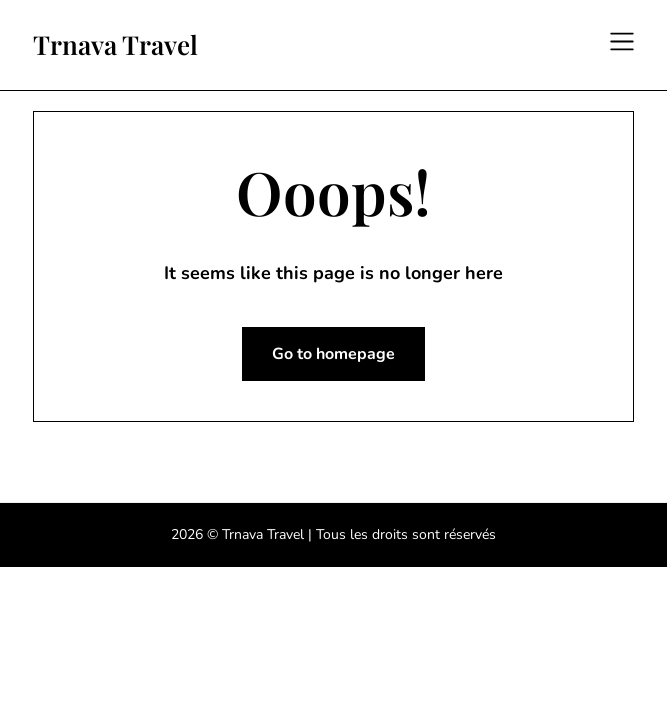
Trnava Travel (115, 45)
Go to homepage (333, 354)
